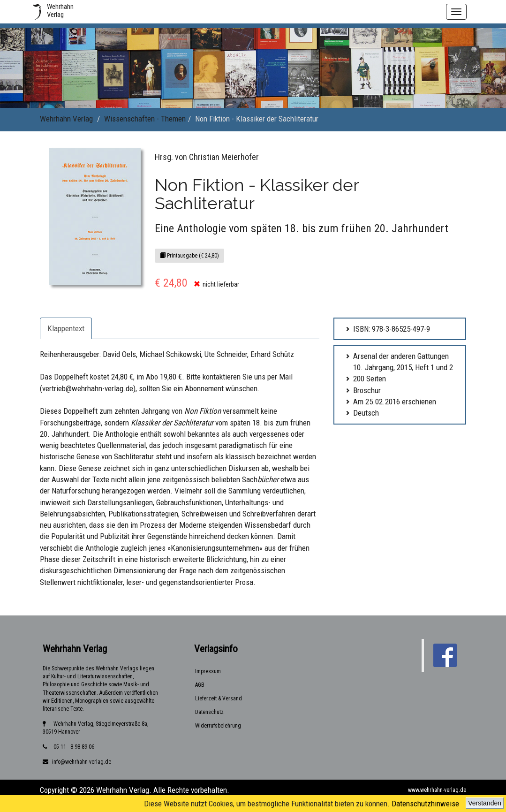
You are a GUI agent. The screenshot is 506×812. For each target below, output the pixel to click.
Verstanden (485, 803)
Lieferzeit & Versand (219, 698)
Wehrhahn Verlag (66, 119)
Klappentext (66, 328)
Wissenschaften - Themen (145, 119)
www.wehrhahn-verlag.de (437, 790)
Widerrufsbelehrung (218, 726)
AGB (200, 685)
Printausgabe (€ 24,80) (189, 256)
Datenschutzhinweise (425, 804)
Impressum (208, 671)
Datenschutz (209, 712)
